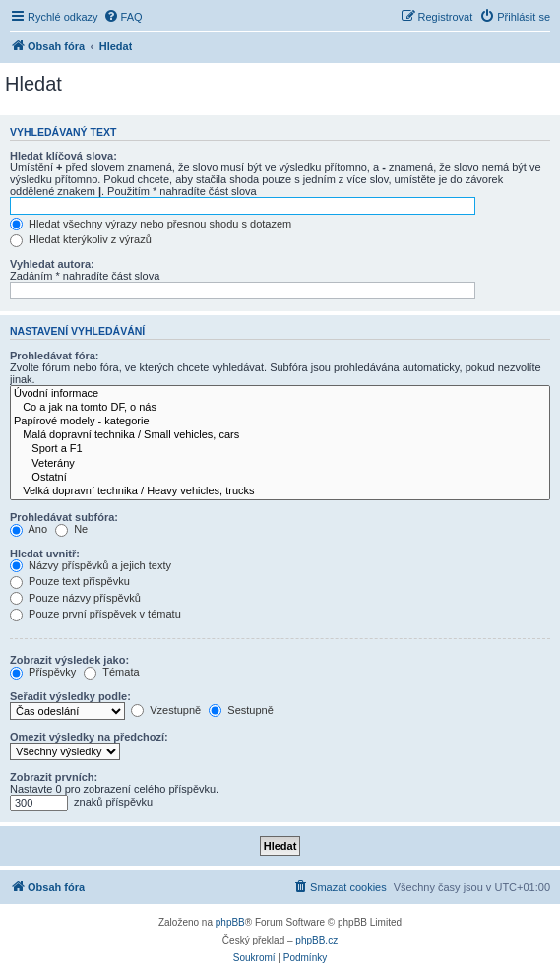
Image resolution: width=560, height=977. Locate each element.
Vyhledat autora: (52, 264)
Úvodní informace (280, 394)
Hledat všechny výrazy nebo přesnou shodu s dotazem (151, 224)
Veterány (280, 464)
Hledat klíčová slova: (63, 156)
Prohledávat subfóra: (64, 517)
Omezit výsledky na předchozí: (89, 737)
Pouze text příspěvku (70, 581)
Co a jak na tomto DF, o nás (280, 408)
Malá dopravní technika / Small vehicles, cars (280, 435)
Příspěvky (43, 672)
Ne (71, 529)
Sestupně (241, 710)
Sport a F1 (280, 449)
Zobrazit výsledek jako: (69, 660)
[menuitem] (123, 17)
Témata (111, 672)
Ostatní (280, 478)
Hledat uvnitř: (45, 554)
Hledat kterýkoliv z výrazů (81, 239)
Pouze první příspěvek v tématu (95, 614)
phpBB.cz (316, 940)
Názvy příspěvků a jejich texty (91, 565)
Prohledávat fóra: (54, 356)
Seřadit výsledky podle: (70, 696)
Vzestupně (166, 710)
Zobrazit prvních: (54, 777)
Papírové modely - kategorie (280, 422)
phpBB (230, 922)
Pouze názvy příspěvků (75, 598)
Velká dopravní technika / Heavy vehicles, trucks (280, 491)
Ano (29, 529)
